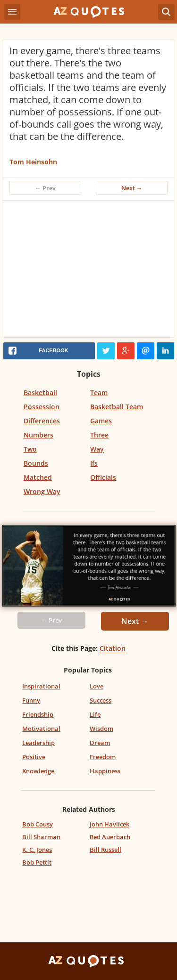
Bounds (36, 463)
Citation (113, 648)
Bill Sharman (41, 837)
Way (97, 449)
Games (101, 421)
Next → (132, 188)
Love (97, 686)
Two (30, 449)
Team (99, 393)
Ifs (94, 463)
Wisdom (101, 729)
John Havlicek (110, 824)
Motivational (41, 729)
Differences (42, 421)
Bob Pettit (37, 862)
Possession (42, 407)
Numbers (38, 435)
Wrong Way (42, 491)
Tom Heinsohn (33, 162)
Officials (103, 477)
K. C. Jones (37, 850)
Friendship (38, 714)
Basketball (40, 393)
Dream (100, 743)
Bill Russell (105, 850)
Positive (34, 757)
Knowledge (38, 771)
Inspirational (41, 686)
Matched (38, 477)
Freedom (103, 757)
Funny (31, 700)
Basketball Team (117, 407)
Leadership (38, 743)
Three (99, 435)
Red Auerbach (110, 837)
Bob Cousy (38, 824)
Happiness (105, 771)
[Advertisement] (88, 271)
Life (95, 714)
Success (101, 700)
